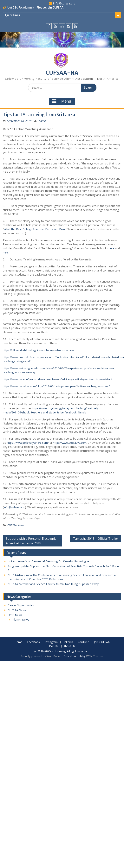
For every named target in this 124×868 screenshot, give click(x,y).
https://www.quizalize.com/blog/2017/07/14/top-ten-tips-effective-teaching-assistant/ (56, 386)
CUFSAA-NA (62, 73)
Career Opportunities (21, 605)
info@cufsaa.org (64, 3)
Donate (54, 646)
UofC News (15, 615)
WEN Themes (95, 656)
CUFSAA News (16, 525)
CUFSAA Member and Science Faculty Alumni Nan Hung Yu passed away (53, 584)
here (111, 248)
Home (18, 642)
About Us (69, 646)
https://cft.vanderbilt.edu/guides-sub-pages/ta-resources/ (39, 350)
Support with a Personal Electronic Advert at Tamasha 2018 (31, 541)
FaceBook (34, 642)
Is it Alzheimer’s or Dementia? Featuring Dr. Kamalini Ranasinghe (49, 561)
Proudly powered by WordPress (41, 656)
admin (43, 121)
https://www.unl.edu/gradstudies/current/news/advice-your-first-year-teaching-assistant (58, 379)
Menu (62, 101)
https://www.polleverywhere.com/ (28, 443)
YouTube (83, 642)
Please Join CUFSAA (50, 8)
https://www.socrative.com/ (70, 443)
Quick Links (12, 15)
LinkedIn (68, 642)
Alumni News (21, 619)
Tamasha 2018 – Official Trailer (96, 539)
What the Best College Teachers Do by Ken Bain (35, 229)
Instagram (51, 642)
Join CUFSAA (102, 642)
